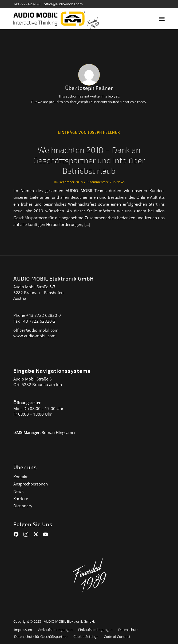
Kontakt (20, 477)
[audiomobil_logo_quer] (74, 19)
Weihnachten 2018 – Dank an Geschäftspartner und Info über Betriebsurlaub (89, 161)
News (120, 182)
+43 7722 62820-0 (27, 4)
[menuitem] (162, 19)
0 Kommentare (98, 182)
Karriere (21, 499)
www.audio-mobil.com (34, 336)
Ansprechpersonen (31, 484)
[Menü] (162, 19)
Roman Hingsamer (59, 432)
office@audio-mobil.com (63, 4)
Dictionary (23, 506)
